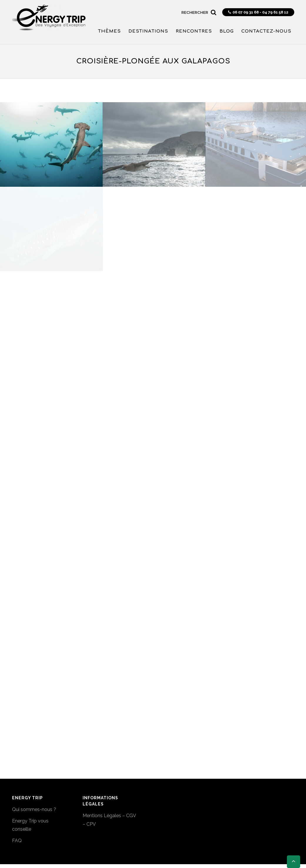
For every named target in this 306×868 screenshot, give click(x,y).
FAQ (17, 841)
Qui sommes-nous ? (34, 809)
